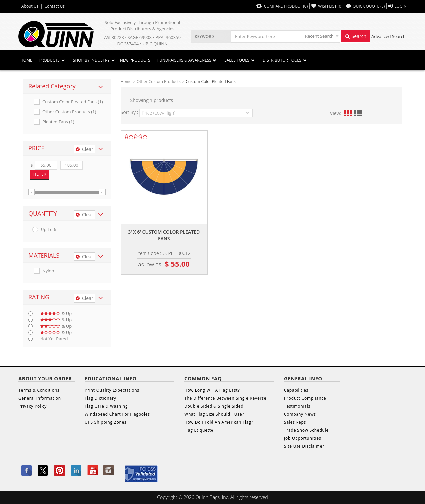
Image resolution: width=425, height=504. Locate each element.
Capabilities (296, 390)
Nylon (48, 271)
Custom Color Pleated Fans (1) (73, 102)
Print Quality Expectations (112, 390)
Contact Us (55, 6)
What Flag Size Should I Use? (214, 414)
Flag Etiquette (199, 430)
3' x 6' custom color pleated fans (164, 235)
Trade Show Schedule (306, 430)
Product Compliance (305, 398)
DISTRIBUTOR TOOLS (282, 60)
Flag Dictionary (100, 398)
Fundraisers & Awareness (184, 60)
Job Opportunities (302, 438)
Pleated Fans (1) (58, 122)
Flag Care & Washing (106, 406)
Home (26, 60)
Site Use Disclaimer (304, 446)
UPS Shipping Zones (106, 422)
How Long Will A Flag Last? (212, 390)
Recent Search (319, 36)
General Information (40, 398)
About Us (30, 6)
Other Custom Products (159, 82)
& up (56, 313)
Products (49, 60)
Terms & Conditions (39, 390)
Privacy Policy (33, 406)
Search (355, 36)
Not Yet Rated (54, 339)
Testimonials (297, 406)
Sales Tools (237, 60)
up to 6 (49, 229)
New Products (135, 60)
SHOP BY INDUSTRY (91, 60)
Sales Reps (295, 422)
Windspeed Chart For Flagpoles (117, 414)
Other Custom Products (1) (69, 112)
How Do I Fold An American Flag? (219, 422)
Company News (300, 414)
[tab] (67, 86)
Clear (85, 149)
